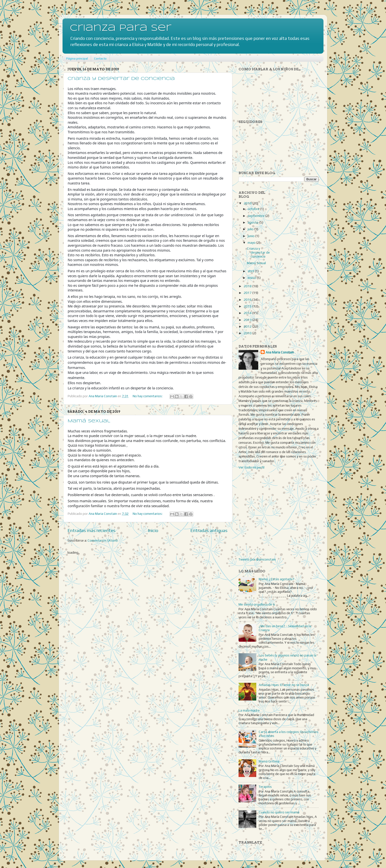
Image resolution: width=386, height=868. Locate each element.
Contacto (100, 59)
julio (251, 229)
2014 (248, 313)
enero (252, 278)
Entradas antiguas (209, 530)
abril (251, 271)
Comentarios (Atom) (103, 540)
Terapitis (265, 787)
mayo (252, 243)
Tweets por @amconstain (257, 559)
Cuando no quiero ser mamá (279, 812)
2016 (248, 300)
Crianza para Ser (121, 28)
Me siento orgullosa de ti (257, 604)
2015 (248, 306)
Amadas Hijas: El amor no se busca (284, 685)
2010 (248, 333)
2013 (248, 320)
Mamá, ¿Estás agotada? (276, 579)
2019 (248, 203)
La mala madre (249, 710)
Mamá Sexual (89, 421)
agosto (253, 222)
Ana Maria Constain (280, 352)
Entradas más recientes (91, 530)
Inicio (153, 530)
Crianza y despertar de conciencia (121, 79)
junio (251, 236)
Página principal (77, 59)
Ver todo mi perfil (251, 467)
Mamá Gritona (269, 761)
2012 (248, 326)
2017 (248, 293)
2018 (248, 286)
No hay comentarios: (148, 396)
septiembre (257, 216)
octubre (254, 209)
